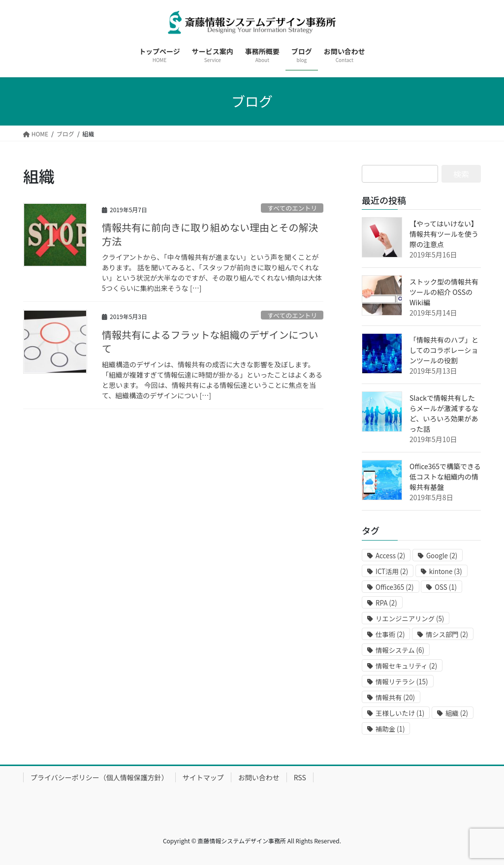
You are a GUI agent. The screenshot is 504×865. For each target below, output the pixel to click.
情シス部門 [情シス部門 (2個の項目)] (447, 634)
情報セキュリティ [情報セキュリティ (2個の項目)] (406, 666)
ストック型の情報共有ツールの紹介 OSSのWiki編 (444, 292)
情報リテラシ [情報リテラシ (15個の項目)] (402, 682)
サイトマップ (203, 777)
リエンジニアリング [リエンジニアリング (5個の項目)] (410, 619)
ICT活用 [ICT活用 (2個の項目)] (392, 571)
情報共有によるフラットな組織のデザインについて (210, 341)
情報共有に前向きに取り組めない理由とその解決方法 (210, 234)
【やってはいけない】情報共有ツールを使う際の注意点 (444, 234)
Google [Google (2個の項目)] (442, 556)
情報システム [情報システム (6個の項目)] (400, 650)
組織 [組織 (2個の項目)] (457, 713)
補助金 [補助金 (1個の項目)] (390, 729)
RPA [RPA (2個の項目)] (386, 603)
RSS (300, 777)
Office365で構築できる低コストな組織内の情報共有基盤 (445, 477)
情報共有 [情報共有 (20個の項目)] (395, 697)
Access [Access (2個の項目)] (390, 556)
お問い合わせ (259, 777)
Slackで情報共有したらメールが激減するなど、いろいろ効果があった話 (444, 413)
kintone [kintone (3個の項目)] (446, 571)
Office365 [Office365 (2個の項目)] (395, 587)
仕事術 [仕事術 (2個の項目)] (390, 634)
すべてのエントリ (292, 208)
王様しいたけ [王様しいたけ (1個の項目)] (400, 713)
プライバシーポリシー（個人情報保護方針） (99, 777)
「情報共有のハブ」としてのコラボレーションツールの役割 (444, 350)
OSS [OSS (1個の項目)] (446, 587)
